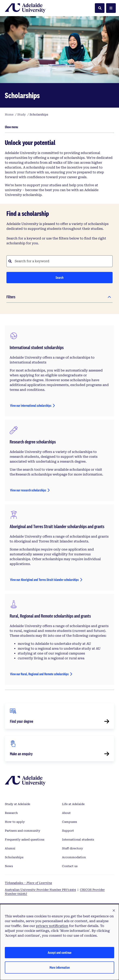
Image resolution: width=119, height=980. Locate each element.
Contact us (70, 866)
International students (78, 840)
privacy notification (52, 926)
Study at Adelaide (18, 804)
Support (68, 831)
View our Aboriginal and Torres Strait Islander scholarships (44, 580)
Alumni (10, 848)
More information (60, 967)
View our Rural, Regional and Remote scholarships (39, 674)
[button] (114, 911)
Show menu (11, 127)
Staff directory (72, 848)
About (66, 813)
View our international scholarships (31, 405)
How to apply (15, 822)
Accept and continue (60, 952)
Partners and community (23, 831)
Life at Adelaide (73, 804)
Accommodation (74, 857)
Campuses (69, 822)
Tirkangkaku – (28, 883)
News (9, 866)
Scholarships (14, 857)
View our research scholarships (28, 490)
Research (11, 813)
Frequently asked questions (25, 840)
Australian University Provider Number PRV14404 (40, 890)
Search (59, 277)
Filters (11, 297)
